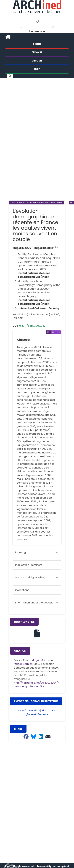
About (37, 44)
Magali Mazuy (40, 660)
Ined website (37, 31)
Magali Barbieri (23, 664)
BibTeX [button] (46, 711)
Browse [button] (37, 52)
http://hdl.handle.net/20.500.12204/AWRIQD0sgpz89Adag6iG (37, 685)
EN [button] (53, 27)
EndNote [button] (43, 714)
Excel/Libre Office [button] (29, 711)
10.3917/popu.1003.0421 (32, 326)
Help (37, 69)
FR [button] (21, 27)
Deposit (37, 61)
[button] (10, 76)
